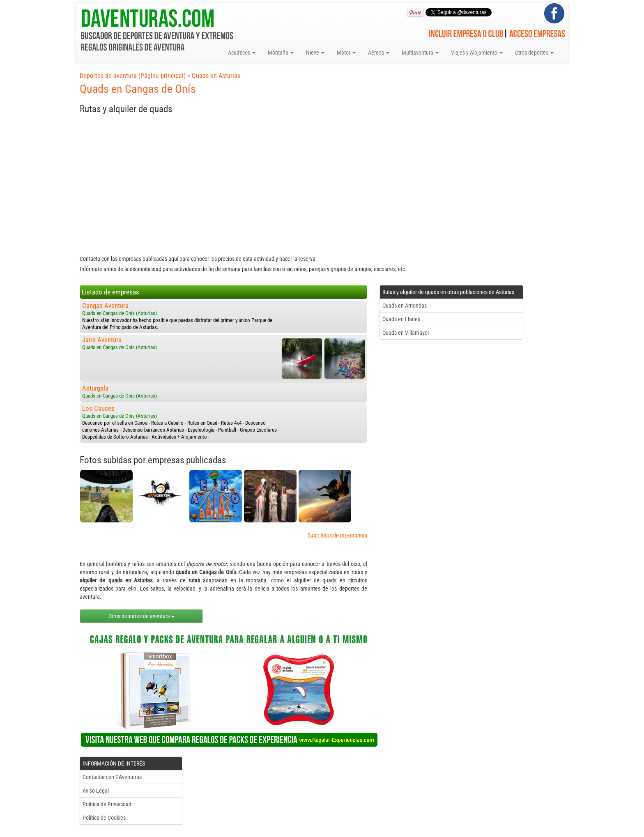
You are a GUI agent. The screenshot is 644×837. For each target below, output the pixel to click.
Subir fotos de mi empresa (337, 535)
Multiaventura (420, 53)
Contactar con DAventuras (112, 777)
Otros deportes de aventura (141, 616)
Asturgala (95, 388)
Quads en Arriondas (405, 306)
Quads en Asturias (216, 76)
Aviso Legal (96, 791)
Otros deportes (534, 53)
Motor (346, 53)
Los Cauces (98, 408)
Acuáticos (242, 53)
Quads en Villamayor (406, 333)
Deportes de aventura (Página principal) (133, 76)
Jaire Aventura (102, 340)
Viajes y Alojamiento (477, 53)
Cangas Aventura (105, 306)
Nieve (315, 53)
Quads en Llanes (401, 319)
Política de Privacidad (107, 804)
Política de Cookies (104, 818)
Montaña (281, 53)
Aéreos (379, 53)
